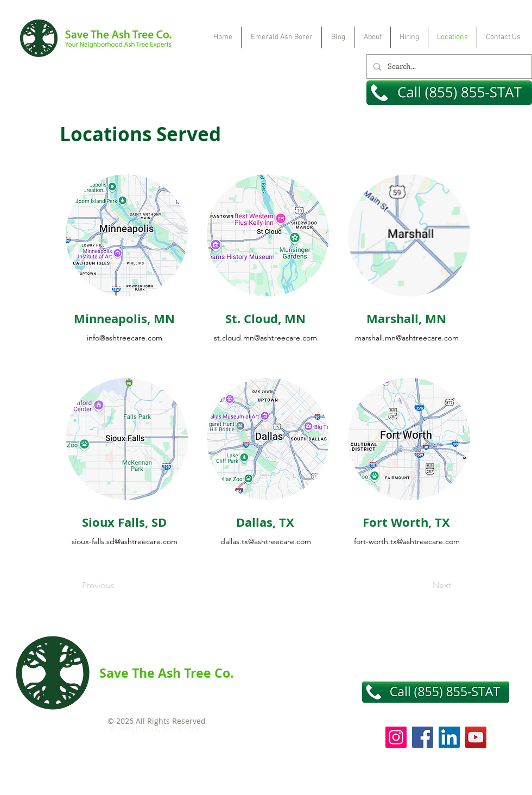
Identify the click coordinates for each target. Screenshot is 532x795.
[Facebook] (423, 737)
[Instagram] (396, 737)
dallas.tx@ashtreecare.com (266, 541)
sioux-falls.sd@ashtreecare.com (125, 541)
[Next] (424, 586)
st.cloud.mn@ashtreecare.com (265, 338)
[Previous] (118, 586)
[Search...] (448, 67)
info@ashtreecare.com (125, 338)
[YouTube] (476, 737)
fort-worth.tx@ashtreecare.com (407, 541)
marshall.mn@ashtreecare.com (407, 338)
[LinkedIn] (449, 737)
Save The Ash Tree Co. (167, 673)
